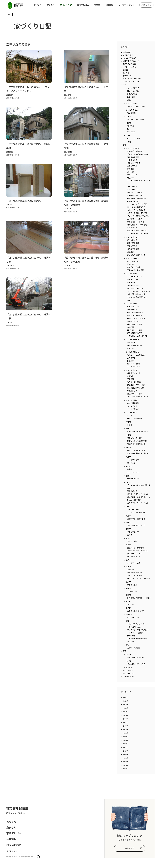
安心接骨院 (131, 113)
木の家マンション (134, 367)
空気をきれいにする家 (135, 270)
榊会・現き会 (128, 670)
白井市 (128, 661)
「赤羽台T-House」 (135, 627)
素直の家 (131, 252)
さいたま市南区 (132, 103)
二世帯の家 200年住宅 (136, 519)
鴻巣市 (128, 522)
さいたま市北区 (132, 370)
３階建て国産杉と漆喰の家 (137, 213)
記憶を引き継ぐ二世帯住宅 (137, 231)
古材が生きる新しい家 (135, 288)
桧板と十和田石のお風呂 (136, 355)
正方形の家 (131, 342)
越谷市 (128, 529)
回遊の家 (131, 361)
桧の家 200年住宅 (134, 382)
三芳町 (128, 135)
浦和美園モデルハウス (131, 61)
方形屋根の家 (132, 187)
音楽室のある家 (133, 157)
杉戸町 (128, 608)
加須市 (128, 476)
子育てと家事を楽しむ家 (136, 450)
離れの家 (131, 348)
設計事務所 (127, 52)
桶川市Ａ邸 (131, 463)
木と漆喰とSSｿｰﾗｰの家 (136, 222)
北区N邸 (130, 376)
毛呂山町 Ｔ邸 (133, 617)
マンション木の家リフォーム (138, 397)
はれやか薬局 (132, 94)
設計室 (125, 70)
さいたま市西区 (132, 400)
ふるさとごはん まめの (136, 106)
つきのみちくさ (133, 189)
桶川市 (128, 457)
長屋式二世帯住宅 (134, 163)
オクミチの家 (132, 175)
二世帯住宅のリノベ (135, 277)
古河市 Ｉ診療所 (134, 648)
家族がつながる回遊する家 (137, 441)
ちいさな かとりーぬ (135, 119)
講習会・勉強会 (128, 673)
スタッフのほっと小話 (131, 82)
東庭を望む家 (132, 309)
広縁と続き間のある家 (135, 388)
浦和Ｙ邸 (131, 172)
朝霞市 (128, 447)
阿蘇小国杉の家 (133, 307)
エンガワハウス (133, 472)
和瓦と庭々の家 (133, 261)
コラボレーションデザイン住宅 (139, 291)
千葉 (124, 651)
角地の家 (131, 327)
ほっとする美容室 (134, 138)
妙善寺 (130, 469)
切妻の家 (131, 264)
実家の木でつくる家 (135, 575)
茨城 (128, 645)
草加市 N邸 (132, 541)
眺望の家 (131, 178)
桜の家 (130, 416)
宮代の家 (131, 604)
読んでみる (130, 848)
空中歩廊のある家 (134, 556)
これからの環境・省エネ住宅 (138, 453)
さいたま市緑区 (132, 304)
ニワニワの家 (132, 166)
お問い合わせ (14, 845)
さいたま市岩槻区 (133, 340)
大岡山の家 (131, 636)
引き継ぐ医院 (132, 228)
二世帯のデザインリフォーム (138, 233)
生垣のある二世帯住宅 (135, 548)
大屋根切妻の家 (133, 479)
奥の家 (130, 535)
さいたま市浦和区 (133, 88)
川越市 (128, 506)
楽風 (129, 100)
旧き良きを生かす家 (135, 572)
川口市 (128, 123)
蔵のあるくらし (133, 91)
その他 (128, 142)
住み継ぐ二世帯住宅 (135, 192)
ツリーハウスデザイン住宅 (137, 204)
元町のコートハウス (135, 219)
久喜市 (128, 516)
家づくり (38, 5)
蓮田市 (128, 567)
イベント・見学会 (129, 67)
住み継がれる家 (133, 321)
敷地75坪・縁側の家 (135, 315)
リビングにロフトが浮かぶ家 (138, 216)
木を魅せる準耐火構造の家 (137, 639)
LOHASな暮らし (129, 676)
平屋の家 (131, 379)
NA (128, 129)
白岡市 (128, 588)
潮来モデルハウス (129, 64)
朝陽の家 (131, 169)
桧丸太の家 (131, 282)
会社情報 (109, 5)
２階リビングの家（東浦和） (138, 336)
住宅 (124, 145)
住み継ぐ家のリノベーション (138, 494)
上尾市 (128, 116)
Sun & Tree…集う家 (135, 345)
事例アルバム (83, 5)
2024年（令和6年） (130, 58)
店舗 (124, 84)
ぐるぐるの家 (132, 160)
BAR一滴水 (131, 97)
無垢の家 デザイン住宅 (136, 385)
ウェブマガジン (125, 5)
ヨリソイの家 (132, 406)
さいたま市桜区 (132, 110)
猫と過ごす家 (132, 491)
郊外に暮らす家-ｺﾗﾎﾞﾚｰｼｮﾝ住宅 (139, 598)
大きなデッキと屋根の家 (136, 512)
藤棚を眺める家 (133, 201)
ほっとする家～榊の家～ (132, 79)
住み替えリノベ (133, 279)
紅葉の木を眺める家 (135, 418)
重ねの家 (129, 668)
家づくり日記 (66, 5)
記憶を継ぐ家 (132, 240)
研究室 (97, 5)
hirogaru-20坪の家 (134, 500)
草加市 (128, 538)
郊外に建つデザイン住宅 (136, 664)
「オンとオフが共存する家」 (138, 154)
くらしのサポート (129, 55)
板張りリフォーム (134, 373)
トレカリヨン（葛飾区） (136, 633)
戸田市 (128, 422)
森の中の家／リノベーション (138, 503)
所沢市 (128, 545)
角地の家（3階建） (134, 364)
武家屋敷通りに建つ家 (135, 658)
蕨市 (128, 428)
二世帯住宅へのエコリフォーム (139, 497)
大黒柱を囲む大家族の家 (136, 210)
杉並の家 (131, 642)
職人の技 (126, 73)
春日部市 (129, 466)
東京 (128, 621)
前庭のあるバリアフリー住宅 (138, 431)
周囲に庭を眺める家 (135, 333)
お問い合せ (146, 5)
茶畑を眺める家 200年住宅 (138, 551)
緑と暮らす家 (132, 585)
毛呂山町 (129, 614)
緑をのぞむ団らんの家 (135, 312)
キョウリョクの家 (134, 563)
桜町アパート (132, 126)
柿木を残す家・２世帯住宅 (137, 225)
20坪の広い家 (132, 591)
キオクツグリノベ (134, 409)
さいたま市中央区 (133, 258)
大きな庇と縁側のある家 (136, 255)
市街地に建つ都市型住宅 (136, 207)
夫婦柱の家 (131, 358)
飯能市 (128, 582)
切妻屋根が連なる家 (135, 195)
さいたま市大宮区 (133, 237)
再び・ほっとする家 (135, 330)
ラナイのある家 (133, 460)
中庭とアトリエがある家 (136, 318)
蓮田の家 (131, 570)
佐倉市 (128, 654)
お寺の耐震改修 (133, 403)
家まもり (51, 5)
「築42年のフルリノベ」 (136, 624)
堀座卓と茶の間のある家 (136, 444)
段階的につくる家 (134, 267)
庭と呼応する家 (133, 243)
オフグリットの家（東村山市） (139, 630)
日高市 (128, 595)
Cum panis (131, 132)
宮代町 (128, 601)
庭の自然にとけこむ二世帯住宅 (139, 578)
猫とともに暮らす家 (135, 438)
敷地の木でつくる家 (135, 324)
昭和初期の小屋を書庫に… (137, 198)
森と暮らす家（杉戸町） (136, 611)
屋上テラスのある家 (135, 394)
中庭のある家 (132, 391)
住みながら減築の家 (135, 151)
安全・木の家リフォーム (136, 525)
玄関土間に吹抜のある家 (136, 294)
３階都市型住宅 (133, 509)
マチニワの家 (132, 246)
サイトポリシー (12, 851)
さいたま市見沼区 (133, 352)
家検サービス (128, 76)
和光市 (128, 560)
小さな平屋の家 (133, 532)
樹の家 (130, 425)
